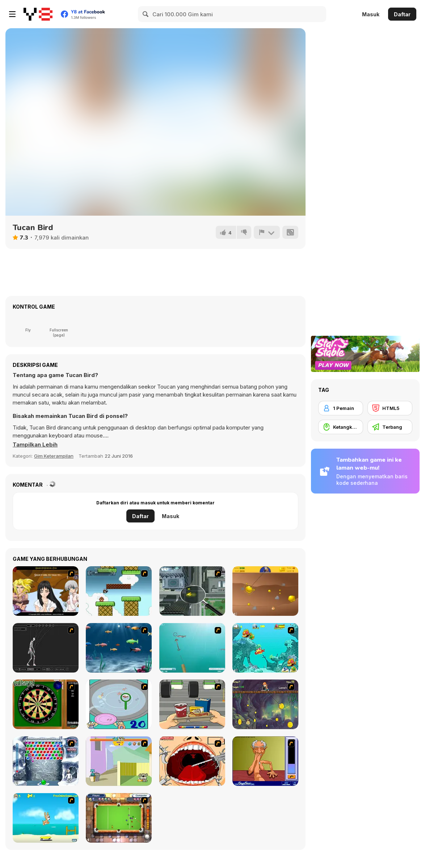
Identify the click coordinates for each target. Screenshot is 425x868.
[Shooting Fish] (192, 648)
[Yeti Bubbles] (46, 761)
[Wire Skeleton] (46, 648)
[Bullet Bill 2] (119, 591)
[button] (35, 445)
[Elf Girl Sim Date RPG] (46, 591)
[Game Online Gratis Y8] (38, 14)
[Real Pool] (119, 818)
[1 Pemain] (341, 408)
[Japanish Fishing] (119, 704)
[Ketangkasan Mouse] (341, 427)
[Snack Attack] (192, 704)
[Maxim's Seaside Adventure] (46, 818)
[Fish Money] (265, 704)
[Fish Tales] (265, 648)
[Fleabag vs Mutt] (119, 761)
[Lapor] (267, 232)
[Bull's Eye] (46, 704)
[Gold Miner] (265, 591)
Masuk (371, 14)
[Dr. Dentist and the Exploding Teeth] (192, 761)
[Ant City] (192, 591)
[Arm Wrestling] (265, 761)
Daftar (402, 14)
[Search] (146, 14)
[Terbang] (390, 427)
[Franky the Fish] (119, 648)
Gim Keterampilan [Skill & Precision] (54, 456)
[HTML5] (390, 408)
